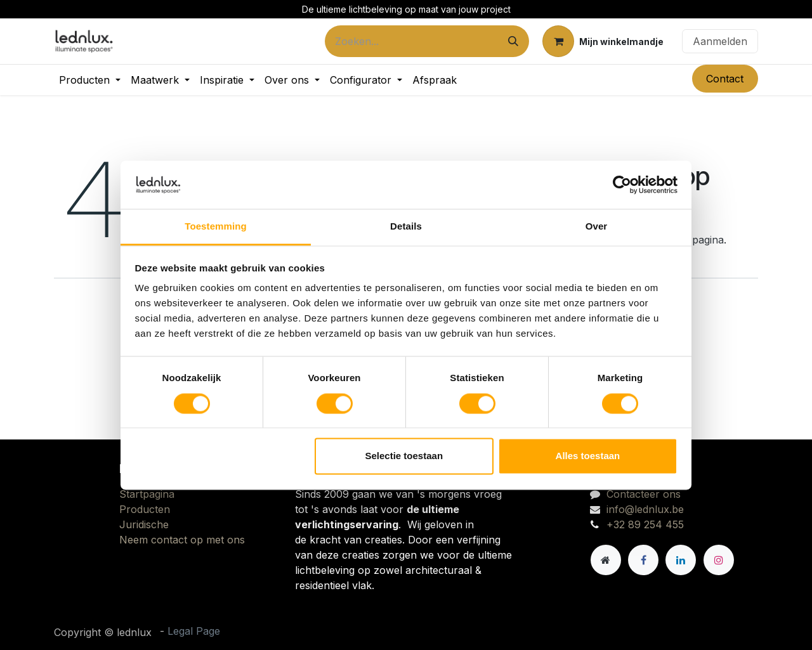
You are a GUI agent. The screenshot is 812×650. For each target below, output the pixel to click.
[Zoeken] (513, 41)
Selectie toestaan (404, 456)
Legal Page (194, 631)
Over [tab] (597, 227)
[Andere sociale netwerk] (606, 560)
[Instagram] (719, 560)
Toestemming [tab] (216, 227)
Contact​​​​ (725, 79)
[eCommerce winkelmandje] (603, 41)
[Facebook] (643, 560)
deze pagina (695, 240)
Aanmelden (720, 41)
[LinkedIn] (681, 560)
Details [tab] (406, 227)
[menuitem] (90, 80)
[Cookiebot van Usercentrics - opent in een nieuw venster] (622, 185)
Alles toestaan (588, 456)
